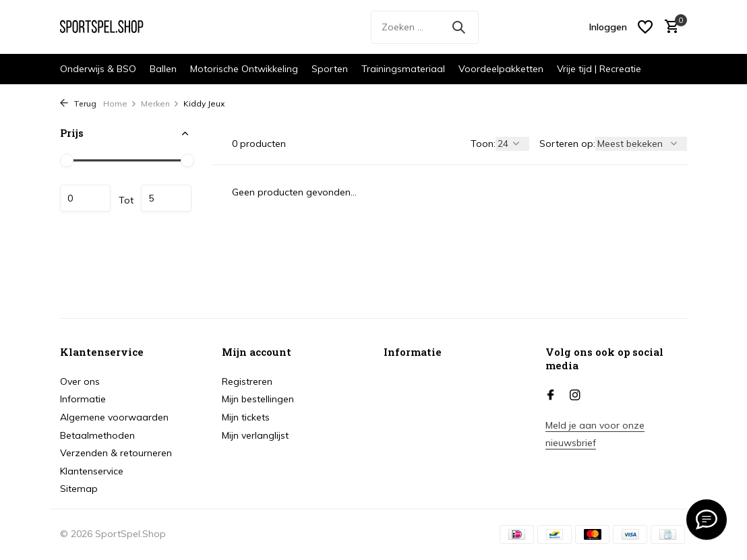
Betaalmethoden (97, 435)
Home (120, 103)
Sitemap (79, 489)
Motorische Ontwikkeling (244, 69)
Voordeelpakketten (501, 69)
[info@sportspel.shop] (707, 520)
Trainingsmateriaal (403, 69)
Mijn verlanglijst (255, 435)
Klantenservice (92, 471)
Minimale (85, 198)
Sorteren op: (567, 144)
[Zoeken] (425, 27)
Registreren (247, 381)
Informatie (83, 399)
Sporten (330, 69)
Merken (160, 103)
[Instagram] (575, 396)
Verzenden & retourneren (116, 453)
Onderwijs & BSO (98, 69)
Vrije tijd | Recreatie (599, 69)
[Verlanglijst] (645, 27)
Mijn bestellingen (258, 399)
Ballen (163, 69)
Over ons (80, 381)
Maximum (166, 198)
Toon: (483, 144)
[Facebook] (551, 396)
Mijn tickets (246, 417)
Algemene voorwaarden (114, 417)
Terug (78, 103)
